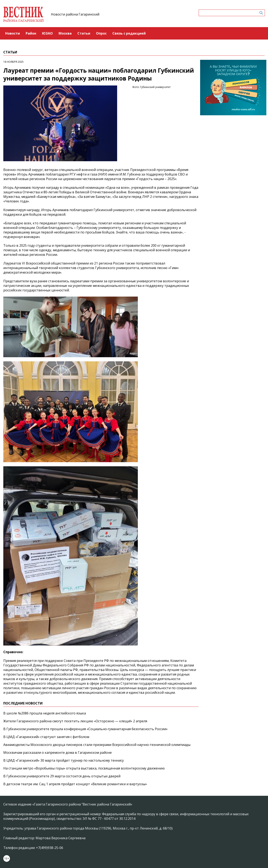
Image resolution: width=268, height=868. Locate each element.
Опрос (101, 33)
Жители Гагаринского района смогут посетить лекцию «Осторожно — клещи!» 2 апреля (75, 721)
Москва (65, 33)
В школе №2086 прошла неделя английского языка (45, 713)
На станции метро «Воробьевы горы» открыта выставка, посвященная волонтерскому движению (84, 768)
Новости (13, 33)
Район (31, 33)
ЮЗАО (47, 33)
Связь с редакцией (129, 33)
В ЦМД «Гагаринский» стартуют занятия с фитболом (46, 737)
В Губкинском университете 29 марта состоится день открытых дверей (62, 776)
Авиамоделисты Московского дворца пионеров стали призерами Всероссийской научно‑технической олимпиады (97, 745)
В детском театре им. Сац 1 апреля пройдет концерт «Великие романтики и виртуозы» (75, 784)
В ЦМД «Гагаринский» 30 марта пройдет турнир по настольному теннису (64, 760)
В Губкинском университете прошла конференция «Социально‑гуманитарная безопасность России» (85, 729)
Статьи (84, 33)
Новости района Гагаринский (75, 14)
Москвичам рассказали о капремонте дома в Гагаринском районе (58, 753)
